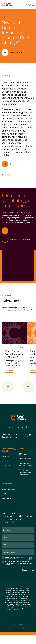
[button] (8, 386)
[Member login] (30, 5)
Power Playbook (25, 459)
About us (5, 461)
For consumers (7, 498)
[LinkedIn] (15, 427)
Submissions (6, 175)
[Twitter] (19, 427)
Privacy (21, 625)
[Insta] (12, 427)
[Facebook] (9, 428)
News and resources (9, 489)
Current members (8, 465)
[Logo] (18, 418)
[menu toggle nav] (33, 5)
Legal (14, 625)
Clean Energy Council (17, 629)
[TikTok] (26, 427)
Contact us (6, 456)
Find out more (9, 371)
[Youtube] (22, 427)
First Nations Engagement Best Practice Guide (25, 472)
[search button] (26, 5)
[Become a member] (13, 231)
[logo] (7, 5)
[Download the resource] (15, 164)
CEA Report (23, 454)
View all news (6, 316)
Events (4, 494)
